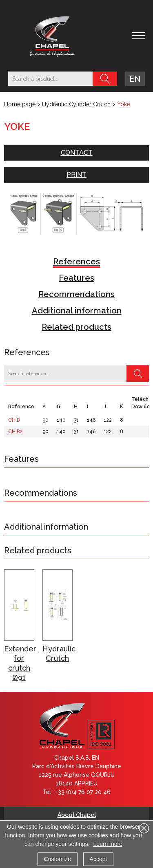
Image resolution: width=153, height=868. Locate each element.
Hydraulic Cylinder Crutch (76, 104)
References (76, 262)
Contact (77, 153)
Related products (76, 327)
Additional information (77, 311)
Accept (99, 859)
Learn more (108, 844)
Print (76, 175)
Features (76, 278)
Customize (58, 859)
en (135, 79)
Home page (20, 104)
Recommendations (76, 294)
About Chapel (77, 815)
